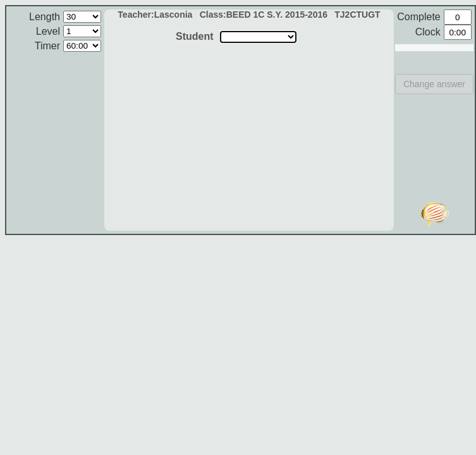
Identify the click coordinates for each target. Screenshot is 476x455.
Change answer (434, 84)
